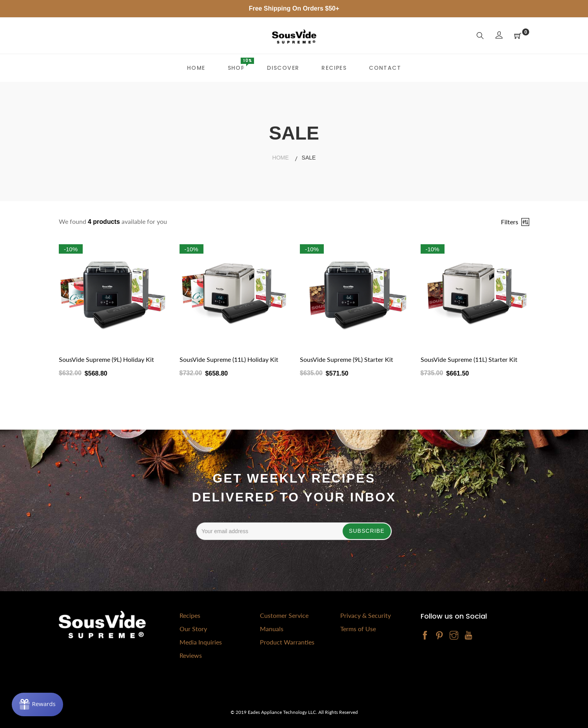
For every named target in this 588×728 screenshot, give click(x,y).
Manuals (272, 629)
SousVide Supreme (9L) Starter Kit (347, 359)
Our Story (193, 629)
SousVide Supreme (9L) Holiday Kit (106, 359)
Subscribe (367, 531)
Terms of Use (358, 629)
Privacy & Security (366, 615)
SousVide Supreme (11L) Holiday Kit (229, 359)
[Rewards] (37, 704)
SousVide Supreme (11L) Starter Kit (469, 359)
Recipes (190, 615)
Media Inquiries (201, 642)
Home (281, 158)
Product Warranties (287, 642)
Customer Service (284, 615)
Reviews (191, 655)
